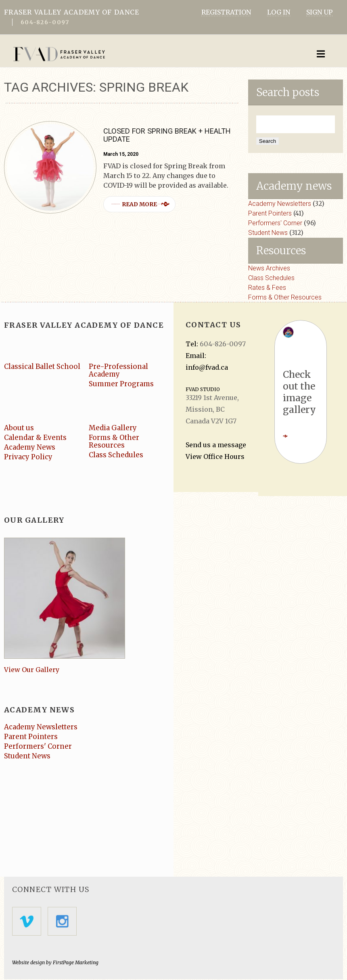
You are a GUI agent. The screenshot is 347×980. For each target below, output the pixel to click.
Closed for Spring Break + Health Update (165, 135)
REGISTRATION (226, 12)
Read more (141, 204)
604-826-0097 (45, 22)
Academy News (30, 447)
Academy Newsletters (280, 204)
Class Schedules (271, 278)
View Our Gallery (32, 670)
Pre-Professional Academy (119, 370)
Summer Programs (122, 384)
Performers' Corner (275, 223)
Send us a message (216, 445)
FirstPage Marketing (76, 963)
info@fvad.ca (207, 367)
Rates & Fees (267, 288)
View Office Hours (215, 456)
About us (19, 428)
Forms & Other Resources (285, 297)
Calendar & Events (36, 438)
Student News (268, 233)
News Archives (269, 268)
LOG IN (279, 12)
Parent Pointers (270, 213)
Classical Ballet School (43, 366)
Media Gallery (113, 428)
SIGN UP (319, 12)
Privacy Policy (28, 457)
